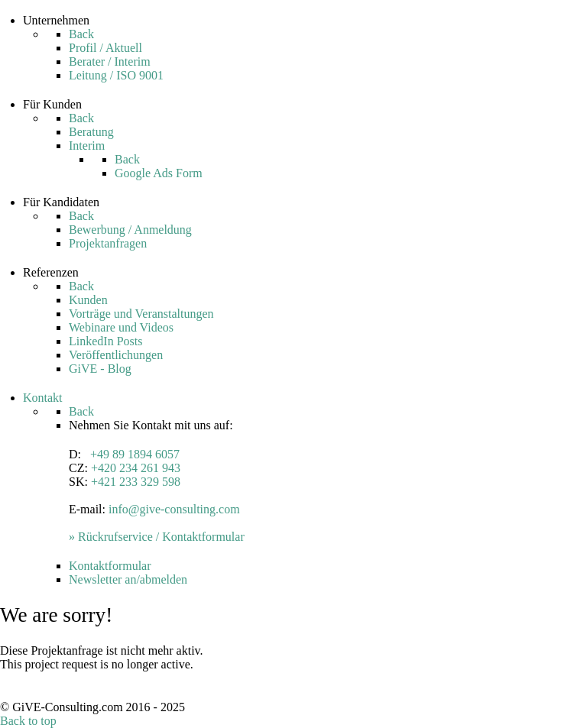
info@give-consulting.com (174, 509)
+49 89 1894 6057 (135, 454)
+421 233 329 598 (136, 482)
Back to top (28, 721)
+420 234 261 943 (136, 468)
